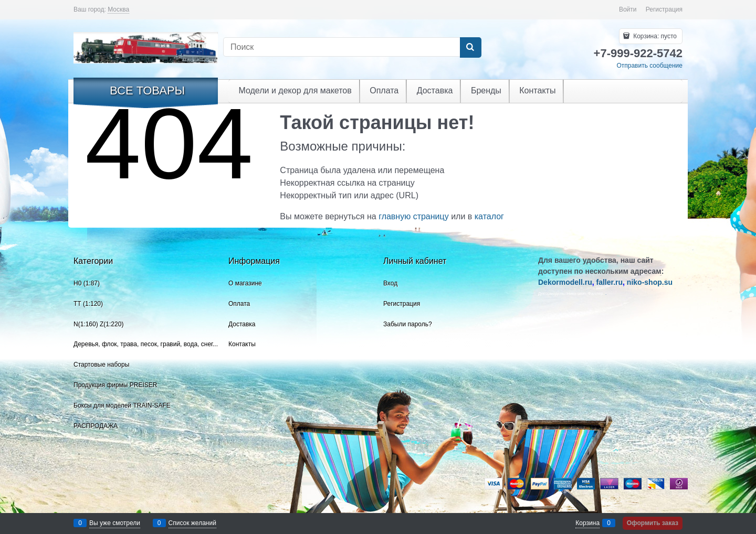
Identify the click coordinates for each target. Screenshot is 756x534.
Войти (628, 9)
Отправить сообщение (649, 66)
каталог (489, 216)
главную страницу (414, 216)
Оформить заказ (653, 523)
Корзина (587, 523)
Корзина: (654, 36)
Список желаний (192, 523)
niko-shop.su (650, 282)
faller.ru (609, 282)
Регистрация (664, 9)
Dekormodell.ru (565, 282)
